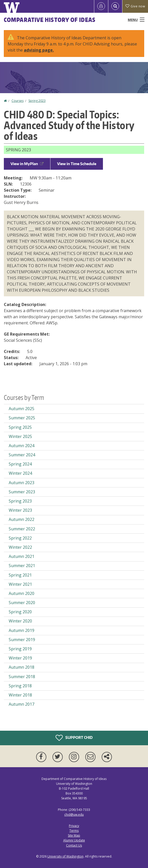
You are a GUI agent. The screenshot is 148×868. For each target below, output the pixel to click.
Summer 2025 (22, 418)
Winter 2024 (20, 473)
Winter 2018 (20, 695)
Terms (74, 831)
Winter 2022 (20, 547)
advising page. (39, 50)
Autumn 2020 (22, 593)
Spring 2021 (20, 575)
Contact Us (74, 845)
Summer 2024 (22, 455)
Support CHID (74, 738)
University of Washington (65, 856)
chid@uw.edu (74, 815)
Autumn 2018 (22, 667)
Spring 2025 (20, 427)
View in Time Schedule (77, 164)
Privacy (74, 826)
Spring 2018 (20, 686)
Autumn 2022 (22, 519)
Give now (135, 6)
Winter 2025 (20, 436)
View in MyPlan (27, 164)
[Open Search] (115, 6)
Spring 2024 (20, 464)
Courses (18, 101)
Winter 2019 (20, 658)
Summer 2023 (22, 492)
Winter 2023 (20, 510)
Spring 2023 (37, 101)
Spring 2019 (20, 649)
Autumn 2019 (22, 630)
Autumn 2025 (22, 409)
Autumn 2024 (22, 446)
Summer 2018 (22, 677)
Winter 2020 (20, 621)
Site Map (74, 835)
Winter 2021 (20, 584)
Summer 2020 (22, 603)
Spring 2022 (20, 538)
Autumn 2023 (22, 483)
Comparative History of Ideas (50, 20)
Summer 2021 (22, 566)
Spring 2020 (20, 612)
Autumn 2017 (22, 704)
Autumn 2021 (22, 556)
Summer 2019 (22, 640)
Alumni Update (74, 840)
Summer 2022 (22, 529)
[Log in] (101, 6)
